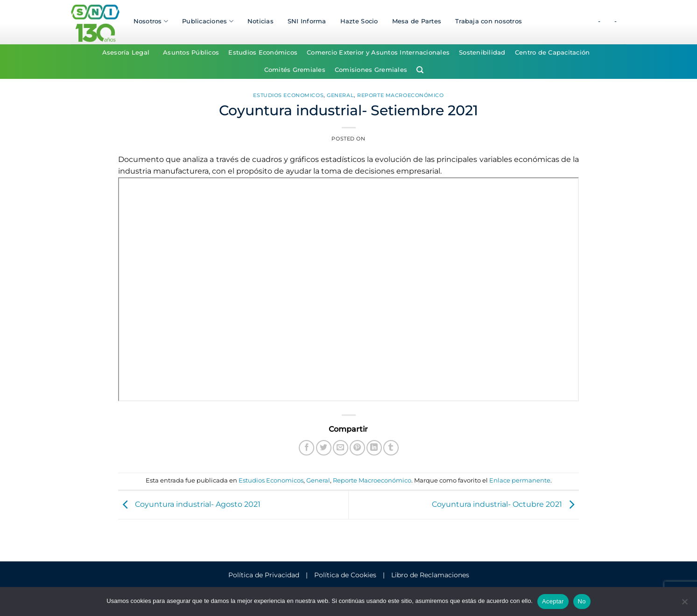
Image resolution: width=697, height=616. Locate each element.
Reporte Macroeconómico (400, 95)
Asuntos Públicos (191, 52)
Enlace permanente (520, 480)
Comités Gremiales (295, 70)
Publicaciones (208, 21)
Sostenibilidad (482, 52)
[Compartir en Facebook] (306, 448)
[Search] (420, 70)
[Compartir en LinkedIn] (374, 448)
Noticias (260, 21)
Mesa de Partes (417, 21)
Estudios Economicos (288, 95)
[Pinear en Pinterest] (357, 448)
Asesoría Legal (126, 52)
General (340, 95)
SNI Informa (307, 21)
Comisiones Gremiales (371, 70)
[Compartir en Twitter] (324, 448)
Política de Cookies (345, 575)
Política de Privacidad (264, 575)
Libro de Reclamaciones (430, 575)
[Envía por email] (341, 448)
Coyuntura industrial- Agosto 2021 (189, 504)
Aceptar (553, 601)
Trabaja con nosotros (489, 21)
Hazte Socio (359, 21)
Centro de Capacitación (553, 52)
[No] (684, 604)
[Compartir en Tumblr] (391, 448)
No (582, 601)
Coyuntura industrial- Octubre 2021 (505, 504)
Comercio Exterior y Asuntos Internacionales (378, 52)
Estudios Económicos (263, 52)
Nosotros (151, 21)
